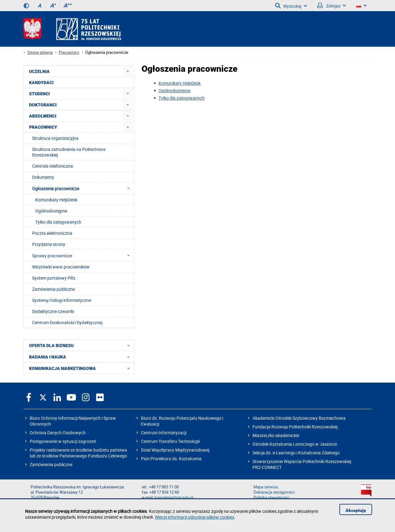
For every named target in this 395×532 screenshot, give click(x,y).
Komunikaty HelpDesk (180, 83)
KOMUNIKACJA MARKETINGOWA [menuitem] (81, 368)
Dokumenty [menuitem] (43, 177)
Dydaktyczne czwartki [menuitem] (53, 311)
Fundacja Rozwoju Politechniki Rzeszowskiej (295, 427)
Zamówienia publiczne (51, 464)
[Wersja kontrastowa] (26, 6)
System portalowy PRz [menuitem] (54, 278)
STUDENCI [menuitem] (39, 94)
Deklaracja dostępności (274, 492)
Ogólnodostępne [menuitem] (51, 211)
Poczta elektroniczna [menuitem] (52, 233)
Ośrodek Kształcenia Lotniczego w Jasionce (295, 444)
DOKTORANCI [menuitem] (43, 105)
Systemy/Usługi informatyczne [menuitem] (62, 300)
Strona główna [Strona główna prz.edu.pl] (40, 52)
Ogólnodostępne (174, 90)
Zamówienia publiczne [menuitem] (53, 289)
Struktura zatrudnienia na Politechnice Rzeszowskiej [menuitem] (69, 152)
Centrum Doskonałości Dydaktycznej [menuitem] (67, 322)
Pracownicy (69, 52)
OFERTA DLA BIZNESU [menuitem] (81, 345)
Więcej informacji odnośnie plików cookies (195, 517)
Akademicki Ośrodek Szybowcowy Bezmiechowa (299, 418)
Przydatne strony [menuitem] (49, 244)
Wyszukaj (291, 6)
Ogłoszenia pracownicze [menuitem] (83, 188)
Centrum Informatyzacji (164, 433)
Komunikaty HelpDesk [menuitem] (56, 200)
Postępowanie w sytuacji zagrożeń (63, 441)
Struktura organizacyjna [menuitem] (55, 138)
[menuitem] (128, 71)
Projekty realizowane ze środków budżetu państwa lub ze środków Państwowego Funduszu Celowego (78, 453)
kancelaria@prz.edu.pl (174, 498)
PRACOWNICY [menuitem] (43, 127)
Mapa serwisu (266, 487)
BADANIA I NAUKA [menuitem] (81, 357)
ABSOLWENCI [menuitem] (43, 116)
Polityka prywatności (272, 498)
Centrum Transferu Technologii (170, 441)
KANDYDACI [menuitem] (41, 83)
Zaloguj (331, 6)
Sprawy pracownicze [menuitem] (83, 255)
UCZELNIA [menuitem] (39, 71)
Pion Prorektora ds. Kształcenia (171, 459)
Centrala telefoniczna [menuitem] (53, 166)
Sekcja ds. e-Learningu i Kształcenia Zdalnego (296, 453)
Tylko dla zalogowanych (182, 98)
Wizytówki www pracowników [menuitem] (61, 267)
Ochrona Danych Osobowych (58, 433)
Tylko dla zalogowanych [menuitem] (58, 222)
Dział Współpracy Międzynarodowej (175, 450)
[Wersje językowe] (361, 6)
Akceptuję (356, 510)
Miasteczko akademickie (276, 435)
